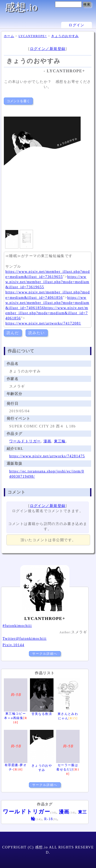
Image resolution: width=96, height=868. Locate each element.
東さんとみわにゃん (68, 714)
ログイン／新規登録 (48, 49)
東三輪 (60, 441)
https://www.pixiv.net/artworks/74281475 (47, 456)
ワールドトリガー (25, 441)
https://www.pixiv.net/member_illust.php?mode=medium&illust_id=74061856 (47, 303)
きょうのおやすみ (65, 36)
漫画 (47, 441)
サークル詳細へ (45, 654)
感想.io (21, 7)
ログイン (77, 25)
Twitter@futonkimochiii (25, 638)
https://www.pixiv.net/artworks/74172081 (43, 323)
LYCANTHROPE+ (33, 36)
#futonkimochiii (17, 626)
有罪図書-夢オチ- (16, 765)
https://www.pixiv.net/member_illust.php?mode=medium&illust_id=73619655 (47, 282)
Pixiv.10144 (13, 645)
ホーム (9, 36)
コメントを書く (18, 101)
